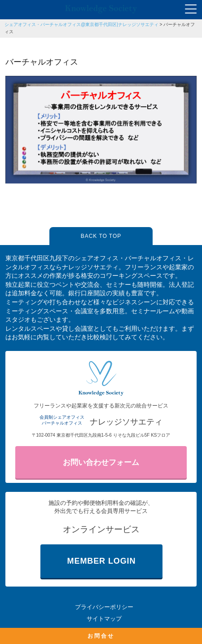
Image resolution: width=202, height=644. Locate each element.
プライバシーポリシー (104, 607)
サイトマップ (104, 619)
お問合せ (101, 636)
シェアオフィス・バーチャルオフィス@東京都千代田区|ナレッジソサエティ (81, 24)
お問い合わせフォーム (101, 462)
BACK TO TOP (101, 236)
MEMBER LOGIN (102, 561)
